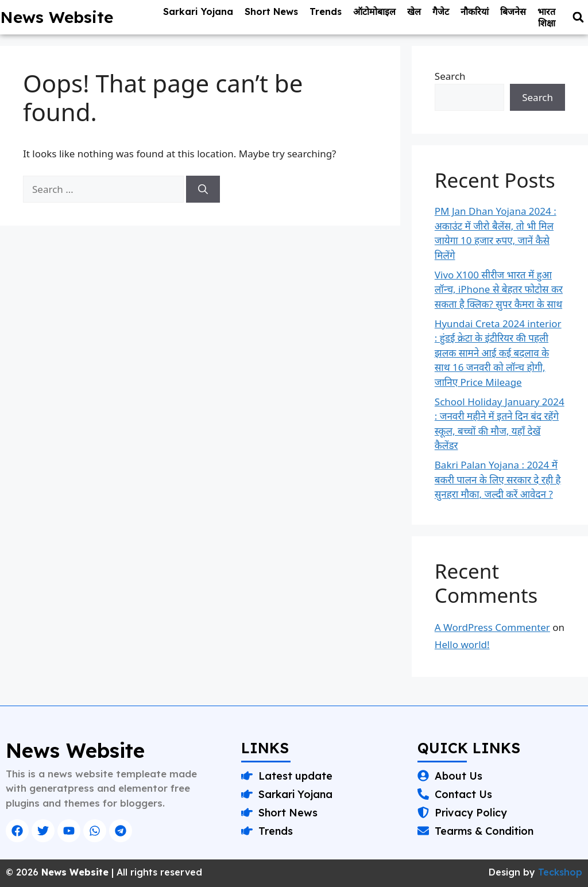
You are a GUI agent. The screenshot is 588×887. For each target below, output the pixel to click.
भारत (546, 11)
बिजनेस (513, 11)
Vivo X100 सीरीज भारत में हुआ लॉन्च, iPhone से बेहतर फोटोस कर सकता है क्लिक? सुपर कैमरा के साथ (499, 289)
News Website (57, 17)
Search (450, 76)
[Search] (203, 189)
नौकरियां (475, 11)
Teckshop (560, 872)
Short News (271, 11)
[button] (578, 18)
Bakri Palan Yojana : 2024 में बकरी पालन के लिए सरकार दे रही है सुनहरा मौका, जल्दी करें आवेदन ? (498, 479)
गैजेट (441, 11)
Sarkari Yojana (198, 11)
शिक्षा (547, 23)
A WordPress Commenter (492, 627)
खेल (414, 11)
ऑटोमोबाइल (374, 11)
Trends (326, 11)
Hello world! (462, 644)
